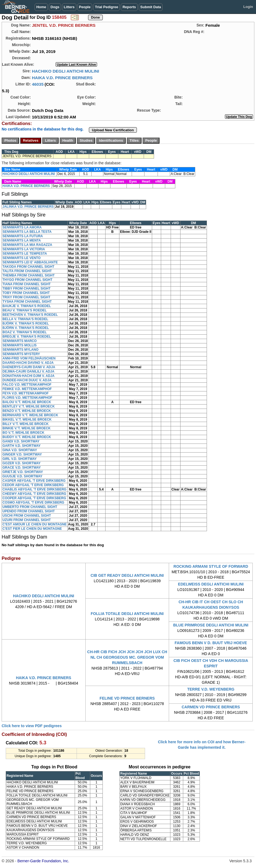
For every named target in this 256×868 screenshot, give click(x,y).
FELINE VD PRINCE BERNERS (127, 698)
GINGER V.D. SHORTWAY (22, 454)
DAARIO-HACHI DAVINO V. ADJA (28, 363)
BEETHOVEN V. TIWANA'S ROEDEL (30, 315)
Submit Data (151, 7)
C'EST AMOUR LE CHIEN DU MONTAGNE (35, 524)
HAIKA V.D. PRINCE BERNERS (62, 78)
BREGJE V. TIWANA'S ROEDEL (27, 337)
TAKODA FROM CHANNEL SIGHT (28, 267)
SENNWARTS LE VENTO (22, 258)
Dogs (55, 7)
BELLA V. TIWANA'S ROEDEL (25, 319)
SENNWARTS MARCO (19, 341)
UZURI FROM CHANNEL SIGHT (27, 520)
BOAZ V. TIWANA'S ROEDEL (25, 332)
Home (41, 7)
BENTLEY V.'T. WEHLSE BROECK (29, 406)
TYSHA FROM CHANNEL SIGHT (27, 302)
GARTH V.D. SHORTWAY (22, 446)
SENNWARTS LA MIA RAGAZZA (27, 245)
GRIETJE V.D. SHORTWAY (23, 472)
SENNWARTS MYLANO (20, 350)
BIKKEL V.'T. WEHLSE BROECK (27, 420)
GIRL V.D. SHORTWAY (20, 459)
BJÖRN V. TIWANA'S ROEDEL (26, 328)
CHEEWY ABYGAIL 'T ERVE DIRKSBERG (34, 494)
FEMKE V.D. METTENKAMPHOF (27, 389)
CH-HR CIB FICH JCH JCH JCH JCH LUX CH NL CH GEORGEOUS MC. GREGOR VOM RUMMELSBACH (127, 657)
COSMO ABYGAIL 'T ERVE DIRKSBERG (33, 503)
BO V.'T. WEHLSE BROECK (23, 433)
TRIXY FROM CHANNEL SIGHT (26, 297)
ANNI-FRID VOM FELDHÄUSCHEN (29, 358)
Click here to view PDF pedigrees (32, 726)
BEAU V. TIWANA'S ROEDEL (25, 310)
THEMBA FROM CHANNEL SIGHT (28, 275)
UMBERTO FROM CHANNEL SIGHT (30, 507)
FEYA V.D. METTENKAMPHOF (25, 393)
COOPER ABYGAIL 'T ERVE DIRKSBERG (34, 498)
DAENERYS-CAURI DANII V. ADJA (29, 367)
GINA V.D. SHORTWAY (20, 450)
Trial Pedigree (106, 7)
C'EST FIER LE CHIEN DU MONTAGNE (32, 529)
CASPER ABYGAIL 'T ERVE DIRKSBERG (34, 481)
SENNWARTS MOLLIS (19, 345)
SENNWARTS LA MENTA (22, 240)
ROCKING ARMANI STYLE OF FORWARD (211, 566)
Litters (69, 7)
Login (248, 7)
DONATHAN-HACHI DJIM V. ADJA (28, 376)
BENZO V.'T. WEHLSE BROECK (27, 411)
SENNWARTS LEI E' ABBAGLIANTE (30, 262)
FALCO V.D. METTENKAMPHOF (27, 385)
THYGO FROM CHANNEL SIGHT (27, 280)
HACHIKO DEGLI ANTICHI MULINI (66, 71)
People (85, 7)
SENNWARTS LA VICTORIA (24, 249)
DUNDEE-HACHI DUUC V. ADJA (27, 380)
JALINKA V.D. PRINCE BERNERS (28, 207)
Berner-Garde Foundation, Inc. (43, 861)
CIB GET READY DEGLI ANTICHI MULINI (127, 575)
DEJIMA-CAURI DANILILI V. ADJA (28, 371)
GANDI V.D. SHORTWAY (21, 441)
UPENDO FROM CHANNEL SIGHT (29, 511)
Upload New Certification (113, 130)
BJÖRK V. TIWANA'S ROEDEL (26, 323)
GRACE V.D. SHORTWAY (22, 468)
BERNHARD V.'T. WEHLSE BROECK (30, 415)
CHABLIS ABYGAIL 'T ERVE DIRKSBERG (34, 489)
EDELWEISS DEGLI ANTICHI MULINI (211, 584)
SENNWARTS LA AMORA (22, 227)
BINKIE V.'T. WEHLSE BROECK (26, 428)
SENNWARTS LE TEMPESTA (25, 254)
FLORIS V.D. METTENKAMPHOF (27, 398)
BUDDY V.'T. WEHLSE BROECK (27, 437)
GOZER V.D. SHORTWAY (22, 463)
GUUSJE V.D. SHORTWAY (22, 476)
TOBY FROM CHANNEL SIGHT (26, 293)
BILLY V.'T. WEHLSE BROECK (25, 424)
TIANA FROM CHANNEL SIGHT (27, 284)
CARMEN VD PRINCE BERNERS (211, 707)
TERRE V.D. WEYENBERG (211, 689)
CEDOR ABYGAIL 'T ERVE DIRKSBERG (33, 485)
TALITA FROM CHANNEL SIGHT (27, 271)
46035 (38, 84)
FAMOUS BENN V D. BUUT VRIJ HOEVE (211, 643)
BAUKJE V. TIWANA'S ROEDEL (27, 306)
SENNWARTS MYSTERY (21, 354)
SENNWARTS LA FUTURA (23, 236)
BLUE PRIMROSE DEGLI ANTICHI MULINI (211, 625)
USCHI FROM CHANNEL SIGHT (27, 516)
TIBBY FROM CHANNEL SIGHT (26, 289)
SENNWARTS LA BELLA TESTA (27, 232)
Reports (129, 7)
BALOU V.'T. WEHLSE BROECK (27, 402)
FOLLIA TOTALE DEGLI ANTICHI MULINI (127, 614)
